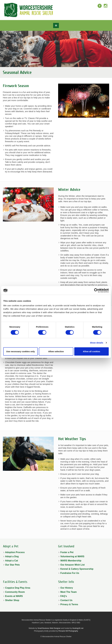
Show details (97, 343)
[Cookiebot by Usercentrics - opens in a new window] (96, 291)
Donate (95, 13)
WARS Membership (71, 561)
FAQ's (64, 596)
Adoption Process (15, 552)
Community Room (15, 592)
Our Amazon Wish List (72, 565)
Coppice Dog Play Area (18, 588)
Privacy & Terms (69, 604)
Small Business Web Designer (49, 628)
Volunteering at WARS (72, 556)
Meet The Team (68, 592)
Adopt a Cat (12, 561)
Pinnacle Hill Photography (68, 631)
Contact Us (66, 600)
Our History (67, 588)
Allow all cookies (91, 351)
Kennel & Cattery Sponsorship (77, 569)
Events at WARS (14, 596)
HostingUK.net (78, 628)
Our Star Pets (12, 565)
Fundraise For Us (70, 573)
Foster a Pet (67, 552)
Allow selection (56, 351)
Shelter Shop (12, 600)
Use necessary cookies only (20, 351)
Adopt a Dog (12, 556)
